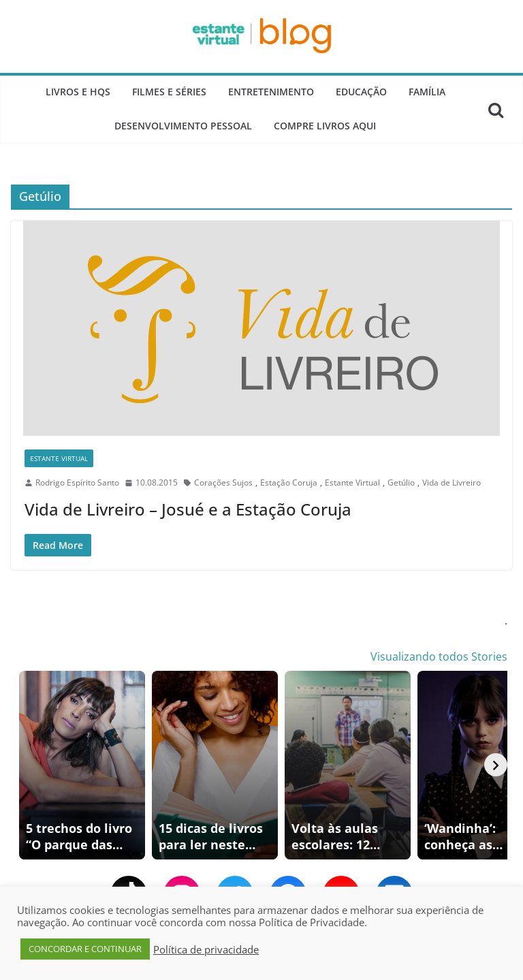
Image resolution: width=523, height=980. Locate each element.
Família (427, 92)
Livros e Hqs (78, 92)
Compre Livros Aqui (325, 126)
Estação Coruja (289, 483)
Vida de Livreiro (451, 483)
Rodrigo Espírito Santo (77, 483)
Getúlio (401, 483)
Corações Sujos (223, 483)
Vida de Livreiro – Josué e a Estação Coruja (188, 509)
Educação (361, 92)
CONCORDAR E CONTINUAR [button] (85, 949)
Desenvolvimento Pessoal (183, 126)
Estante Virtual (59, 458)
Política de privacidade (206, 949)
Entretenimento (271, 92)
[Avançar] (496, 765)
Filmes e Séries (169, 92)
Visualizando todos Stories (439, 657)
